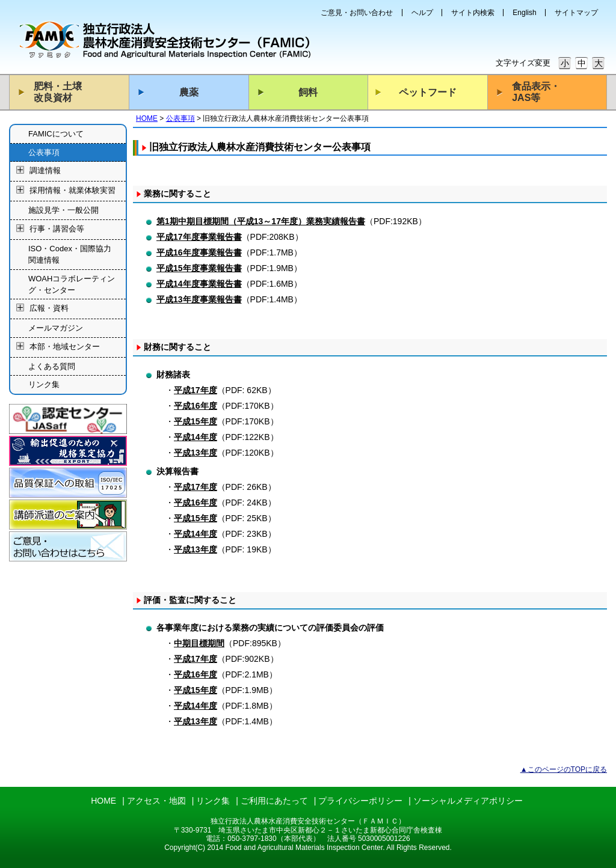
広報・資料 (49, 309)
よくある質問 (52, 366)
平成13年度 (196, 453)
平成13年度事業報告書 (199, 299)
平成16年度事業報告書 (199, 252)
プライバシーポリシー (360, 801)
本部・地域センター (65, 347)
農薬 (189, 92)
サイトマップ (576, 13)
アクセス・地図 (156, 801)
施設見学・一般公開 (63, 210)
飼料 (308, 92)
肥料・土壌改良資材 (58, 92)
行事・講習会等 (57, 229)
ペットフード (428, 92)
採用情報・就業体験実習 (72, 191)
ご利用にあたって (274, 801)
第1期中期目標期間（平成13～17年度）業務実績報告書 (261, 221)
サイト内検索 (473, 13)
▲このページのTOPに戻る (564, 769)
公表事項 (180, 118)
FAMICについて (56, 134)
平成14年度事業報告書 (199, 284)
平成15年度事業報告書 (199, 268)
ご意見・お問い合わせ (357, 13)
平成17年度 (196, 390)
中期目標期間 (199, 643)
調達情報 (45, 171)
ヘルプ (422, 13)
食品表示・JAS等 (536, 92)
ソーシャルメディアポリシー (468, 801)
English (524, 13)
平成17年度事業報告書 (199, 237)
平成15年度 (196, 421)
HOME (147, 118)
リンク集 (44, 384)
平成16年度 (196, 406)
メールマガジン (56, 328)
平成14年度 (196, 437)
